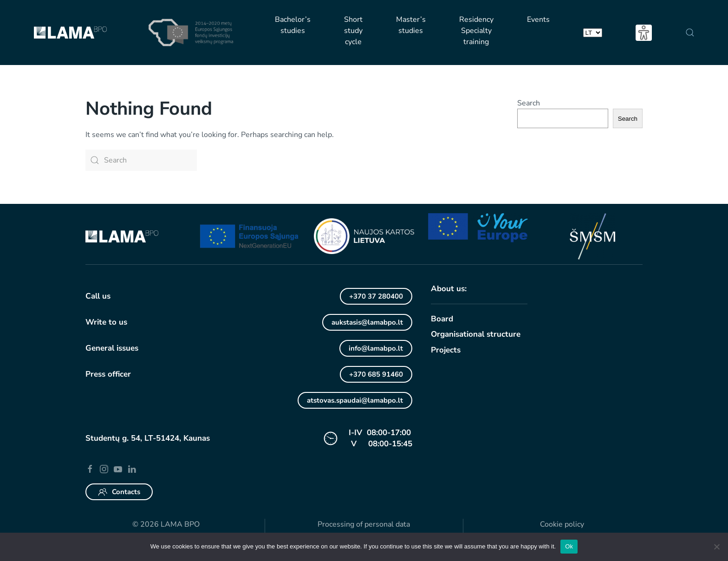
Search (529, 103)
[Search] (141, 160)
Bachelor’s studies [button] (293, 25)
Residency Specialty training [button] (476, 31)
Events (538, 20)
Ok (569, 546)
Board (442, 319)
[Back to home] (70, 33)
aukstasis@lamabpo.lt (367, 322)
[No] (716, 547)
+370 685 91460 (376, 374)
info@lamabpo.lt (376, 348)
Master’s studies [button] (411, 25)
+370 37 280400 (376, 296)
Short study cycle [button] (353, 31)
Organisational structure (476, 334)
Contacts (119, 492)
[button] (690, 33)
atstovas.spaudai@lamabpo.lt (355, 400)
